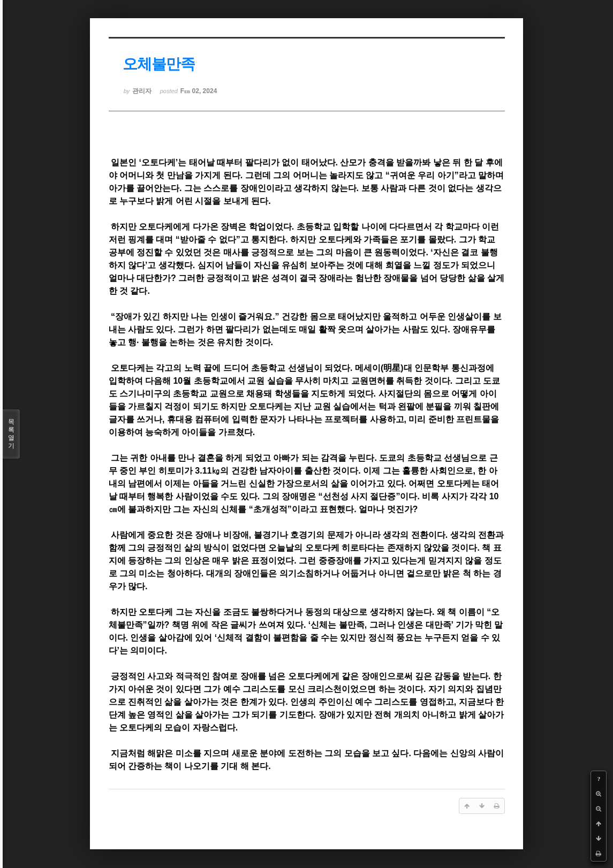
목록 (11, 434)
